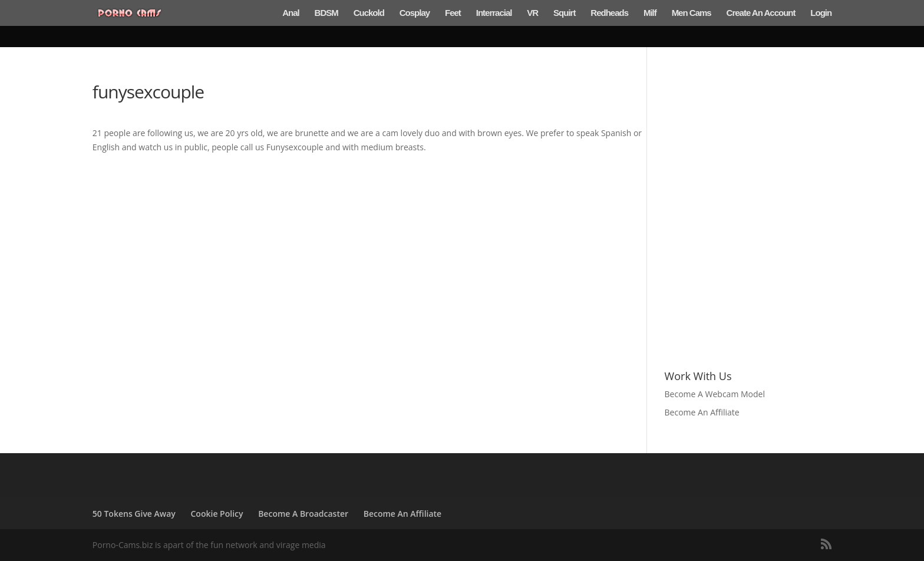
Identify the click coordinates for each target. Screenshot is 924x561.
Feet (453, 13)
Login (821, 13)
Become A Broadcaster (303, 514)
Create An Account (761, 13)
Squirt (564, 13)
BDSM (326, 13)
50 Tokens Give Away (134, 514)
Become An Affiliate (703, 412)
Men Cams (692, 13)
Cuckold (369, 13)
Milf (650, 13)
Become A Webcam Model (716, 394)
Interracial (494, 13)
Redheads (609, 13)
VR (532, 13)
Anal (291, 13)
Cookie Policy (217, 514)
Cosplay (415, 13)
